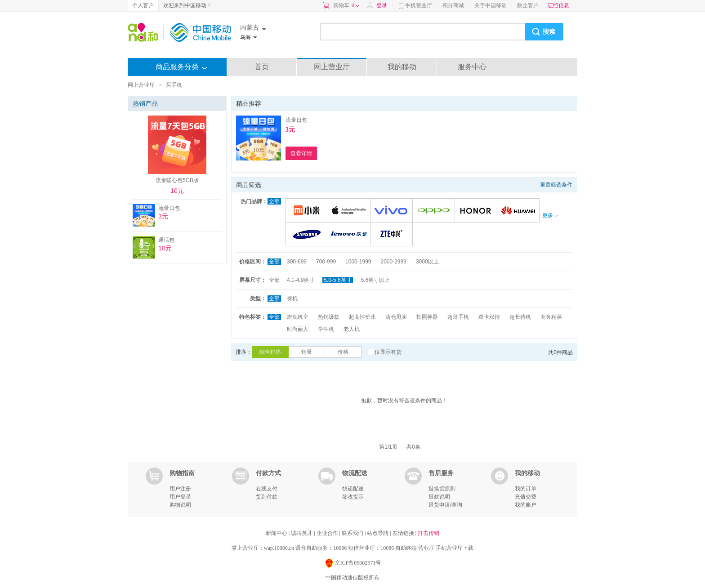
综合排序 (270, 352)
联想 (350, 235)
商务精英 (551, 317)
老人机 (352, 329)
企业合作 (328, 533)
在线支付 (267, 489)
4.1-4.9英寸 (301, 280)
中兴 (393, 235)
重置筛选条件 (556, 185)
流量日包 (296, 120)
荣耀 (477, 211)
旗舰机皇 (298, 317)
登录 (382, 5)
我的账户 (526, 505)
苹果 (350, 211)
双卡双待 (489, 317)
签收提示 (353, 497)
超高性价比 (362, 317)
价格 (343, 352)
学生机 (326, 329)
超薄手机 (458, 317)
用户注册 (180, 489)
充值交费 (526, 497)
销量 (307, 352)
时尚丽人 (298, 329)
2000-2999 (393, 262)
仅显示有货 (388, 352)
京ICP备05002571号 (353, 563)
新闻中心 (277, 533)
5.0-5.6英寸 (337, 280)
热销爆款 (329, 317)
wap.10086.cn (279, 548)
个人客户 (143, 5)
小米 (308, 211)
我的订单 (526, 489)
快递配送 (353, 489)
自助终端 (406, 548)
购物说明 (180, 505)
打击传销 (428, 533)
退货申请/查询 (445, 505)
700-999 (326, 262)
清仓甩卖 (396, 317)
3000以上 (427, 262)
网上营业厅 (332, 67)
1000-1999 (358, 262)
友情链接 (404, 533)
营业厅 (426, 548)
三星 (308, 235)
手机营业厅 (419, 5)
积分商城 (453, 5)
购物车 (346, 5)
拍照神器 (427, 317)
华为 (520, 211)
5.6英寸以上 (376, 280)
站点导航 (378, 533)
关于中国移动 (491, 5)
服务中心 (472, 67)
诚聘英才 (302, 533)
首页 (262, 67)
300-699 (297, 262)
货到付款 (267, 497)
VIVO (393, 211)
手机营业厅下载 (455, 548)
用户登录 (180, 497)
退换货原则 (442, 489)
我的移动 (402, 67)
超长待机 (520, 317)
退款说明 (439, 497)
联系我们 (353, 533)
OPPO (435, 211)
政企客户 (528, 5)
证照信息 (558, 5)
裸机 (292, 298)
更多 (550, 215)
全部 (274, 201)
